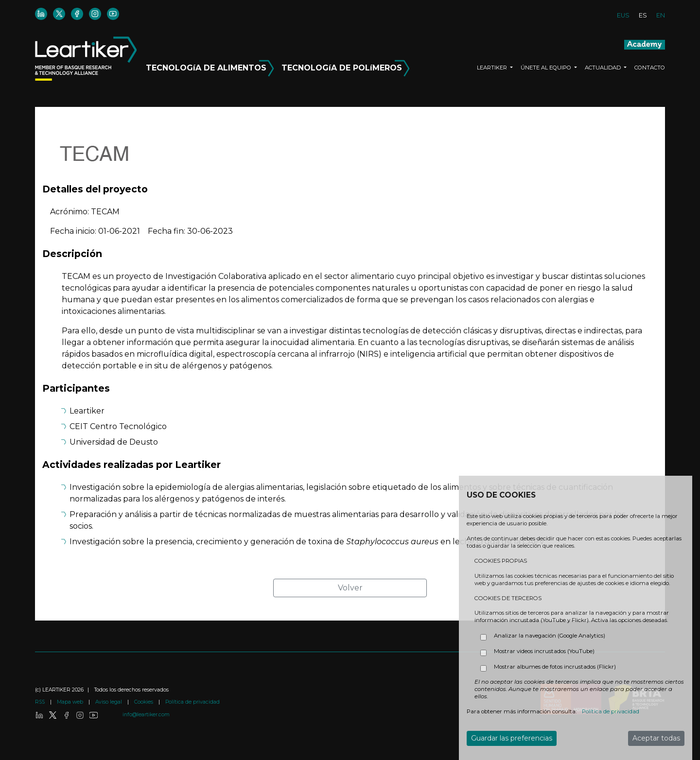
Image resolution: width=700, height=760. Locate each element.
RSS (41, 702)
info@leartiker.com (146, 715)
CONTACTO (650, 68)
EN (661, 15)
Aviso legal (109, 702)
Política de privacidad (192, 702)
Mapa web (71, 702)
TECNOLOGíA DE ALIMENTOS (211, 66)
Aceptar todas (656, 738)
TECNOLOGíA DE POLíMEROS (346, 66)
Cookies (144, 702)
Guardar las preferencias (512, 738)
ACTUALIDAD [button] (604, 68)
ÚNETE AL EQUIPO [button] (547, 68)
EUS (623, 15)
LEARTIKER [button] (493, 68)
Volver (350, 588)
